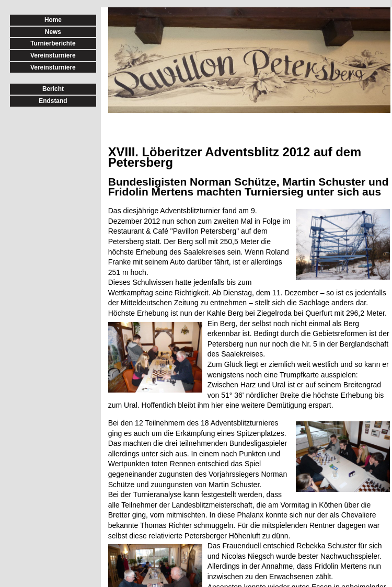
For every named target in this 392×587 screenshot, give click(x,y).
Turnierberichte (53, 43)
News (53, 32)
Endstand (53, 101)
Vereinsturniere (53, 55)
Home (53, 20)
